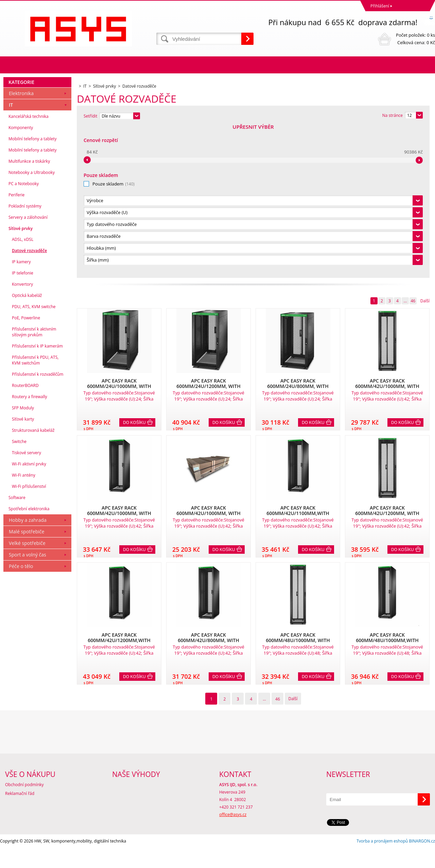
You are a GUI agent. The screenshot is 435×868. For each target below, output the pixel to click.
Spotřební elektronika (29, 661)
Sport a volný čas (28, 706)
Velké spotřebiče (27, 695)
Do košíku (134, 271)
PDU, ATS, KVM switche (34, 458)
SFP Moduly (23, 560)
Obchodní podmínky (24, 805)
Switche (19, 593)
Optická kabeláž (27, 447)
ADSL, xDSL (23, 391)
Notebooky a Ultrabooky (32, 324)
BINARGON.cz (422, 861)
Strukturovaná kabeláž (33, 582)
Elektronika (21, 245)
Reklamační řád (20, 813)
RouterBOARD (25, 537)
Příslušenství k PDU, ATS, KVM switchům (35, 512)
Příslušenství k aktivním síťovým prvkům (34, 484)
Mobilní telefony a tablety (33, 291)
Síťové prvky (21, 380)
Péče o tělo (21, 718)
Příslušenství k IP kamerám (37, 498)
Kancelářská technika (29, 268)
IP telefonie (23, 425)
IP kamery (21, 414)
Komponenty (21, 279)
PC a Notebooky (24, 335)
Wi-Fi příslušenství (29, 638)
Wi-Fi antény (24, 627)
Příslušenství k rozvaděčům (38, 526)
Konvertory (22, 436)
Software (17, 649)
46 (413, 149)
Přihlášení (380, 6)
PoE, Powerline (26, 470)
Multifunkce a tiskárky (29, 313)
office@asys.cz (233, 835)
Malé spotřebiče (27, 683)
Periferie (16, 347)
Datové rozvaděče (29, 402)
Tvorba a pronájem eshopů (382, 861)
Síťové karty (23, 571)
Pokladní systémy (25, 358)
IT (11, 257)
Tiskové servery (27, 605)
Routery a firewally (30, 548)
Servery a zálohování (28, 369)
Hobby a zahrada (28, 672)
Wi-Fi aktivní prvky (29, 616)
